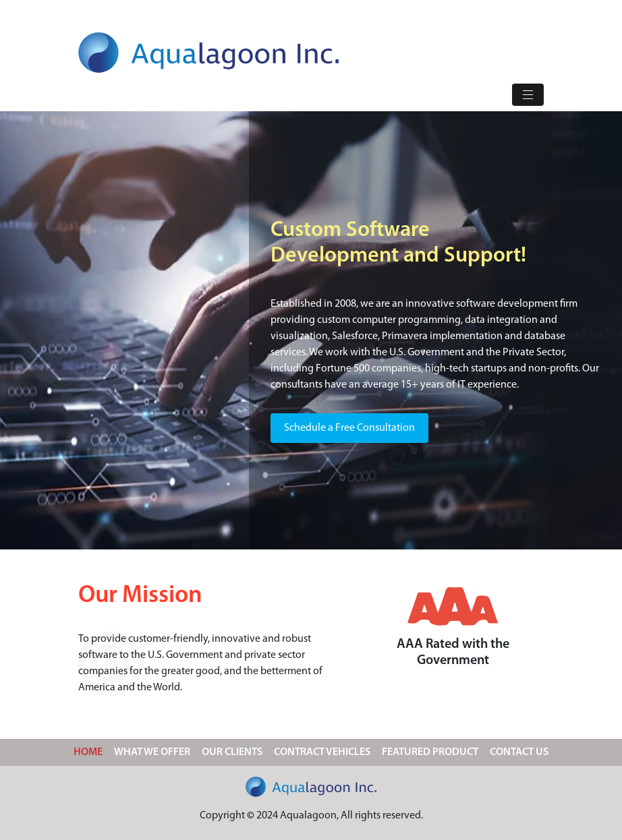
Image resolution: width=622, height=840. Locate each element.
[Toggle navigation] (528, 95)
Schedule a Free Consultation (349, 428)
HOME (91, 751)
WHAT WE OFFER (152, 752)
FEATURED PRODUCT (430, 752)
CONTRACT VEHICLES (322, 752)
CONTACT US (519, 752)
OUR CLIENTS (232, 752)
